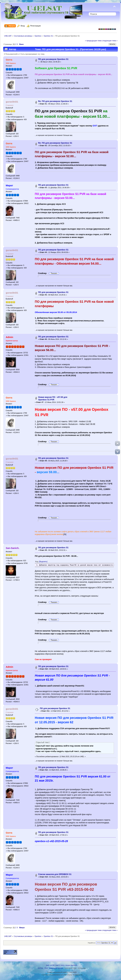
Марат (9, 185)
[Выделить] (43, 562)
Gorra (9, 60)
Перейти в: (92, 943)
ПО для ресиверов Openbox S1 (53, 59)
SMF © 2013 (60, 965)
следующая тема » (110, 41)
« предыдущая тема (93, 41)
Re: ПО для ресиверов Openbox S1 (55, 101)
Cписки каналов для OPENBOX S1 (55, 874)
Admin (9, 337)
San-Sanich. (13, 548)
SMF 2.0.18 (50, 965)
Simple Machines (71, 965)
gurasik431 (12, 102)
